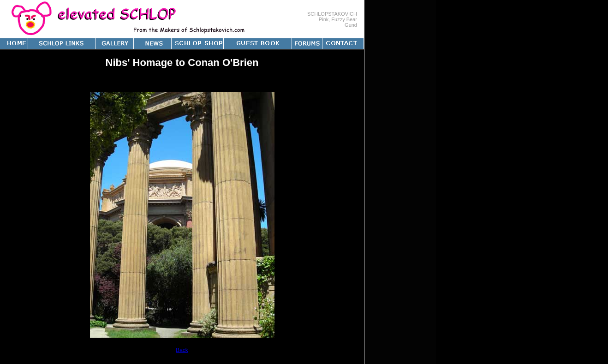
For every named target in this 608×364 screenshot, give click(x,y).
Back (182, 350)
